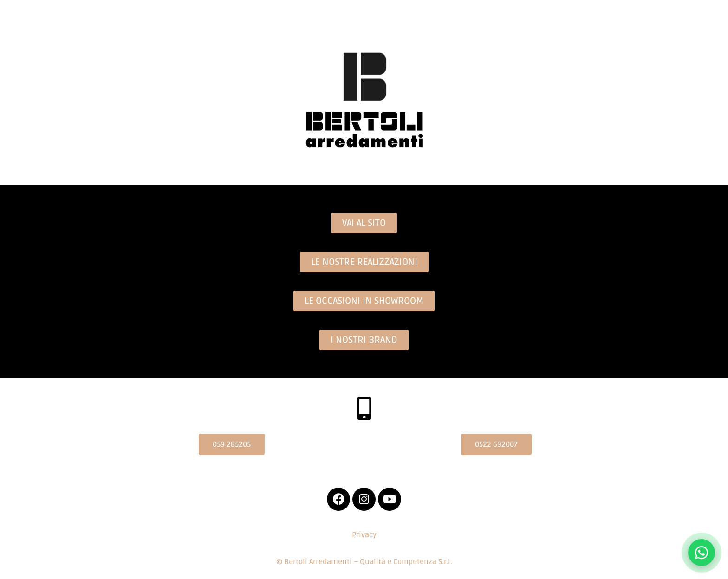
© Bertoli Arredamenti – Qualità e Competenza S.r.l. (364, 562)
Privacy (364, 535)
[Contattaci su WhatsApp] (702, 553)
